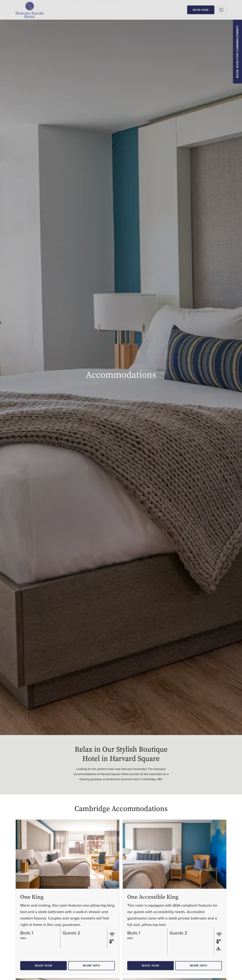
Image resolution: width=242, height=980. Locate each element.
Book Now (201, 10)
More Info (92, 966)
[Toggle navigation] (221, 10)
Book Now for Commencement (237, 52)
